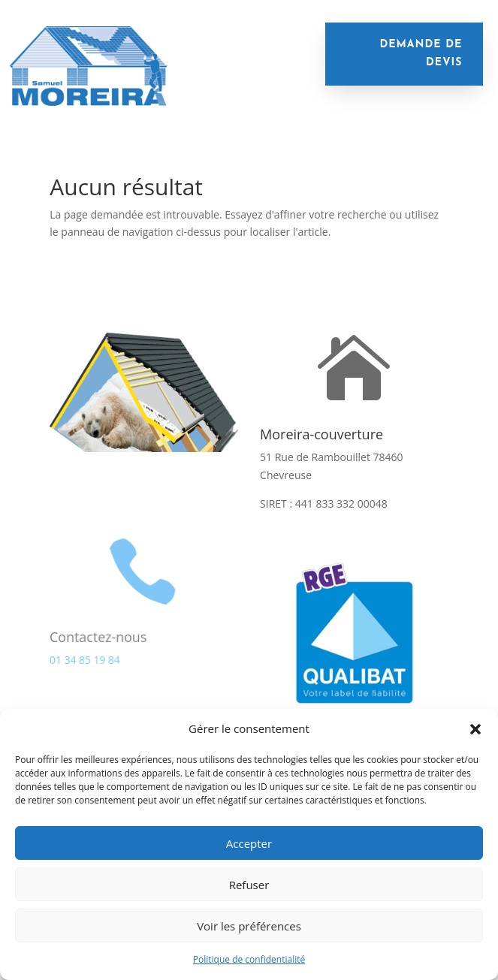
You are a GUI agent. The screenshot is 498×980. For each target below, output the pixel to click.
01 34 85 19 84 (85, 659)
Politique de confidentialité (249, 959)
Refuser (249, 885)
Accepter (249, 843)
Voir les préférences (249, 926)
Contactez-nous (98, 636)
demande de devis (421, 54)
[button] (475, 729)
